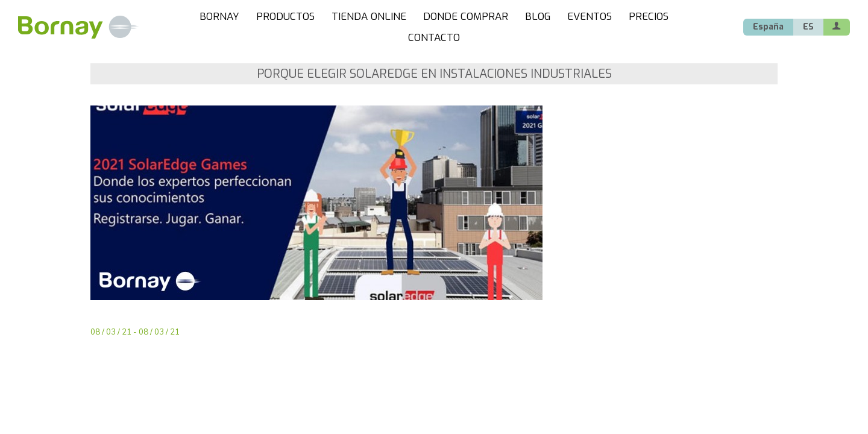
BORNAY (219, 17)
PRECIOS (649, 17)
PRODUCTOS (285, 17)
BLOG (538, 17)
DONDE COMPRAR (466, 17)
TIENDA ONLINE (369, 17)
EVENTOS (590, 17)
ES (808, 27)
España (768, 27)
